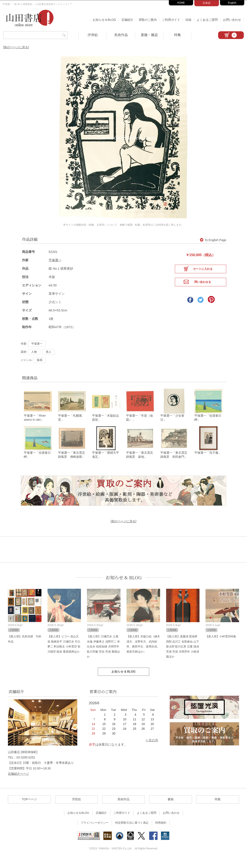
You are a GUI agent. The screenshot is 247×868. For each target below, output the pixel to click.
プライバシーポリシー (95, 832)
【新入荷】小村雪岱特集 (221, 646)
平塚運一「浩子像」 (208, 462)
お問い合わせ (232, 20)
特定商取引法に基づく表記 (132, 832)
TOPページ (29, 809)
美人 (49, 360)
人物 (34, 360)
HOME (181, 3)
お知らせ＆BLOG (104, 20)
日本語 (207, 3)
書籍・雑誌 (149, 35)
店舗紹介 (127, 20)
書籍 (171, 809)
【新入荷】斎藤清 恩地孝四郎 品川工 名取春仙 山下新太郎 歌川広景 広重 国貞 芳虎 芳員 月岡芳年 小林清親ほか (183, 656)
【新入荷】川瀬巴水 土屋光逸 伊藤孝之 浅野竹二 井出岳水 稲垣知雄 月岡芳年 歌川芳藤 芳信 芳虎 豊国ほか (103, 656)
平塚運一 (55, 268)
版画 (40, 368)
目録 (188, 20)
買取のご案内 (148, 20)
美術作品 (121, 35)
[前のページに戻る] (16, 47)
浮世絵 (93, 35)
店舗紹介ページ (18, 783)
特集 (177, 35)
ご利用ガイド (171, 20)
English (232, 3)
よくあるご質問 (207, 20)
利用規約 (161, 832)
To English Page (213, 248)
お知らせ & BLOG (124, 587)
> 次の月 (152, 750)
